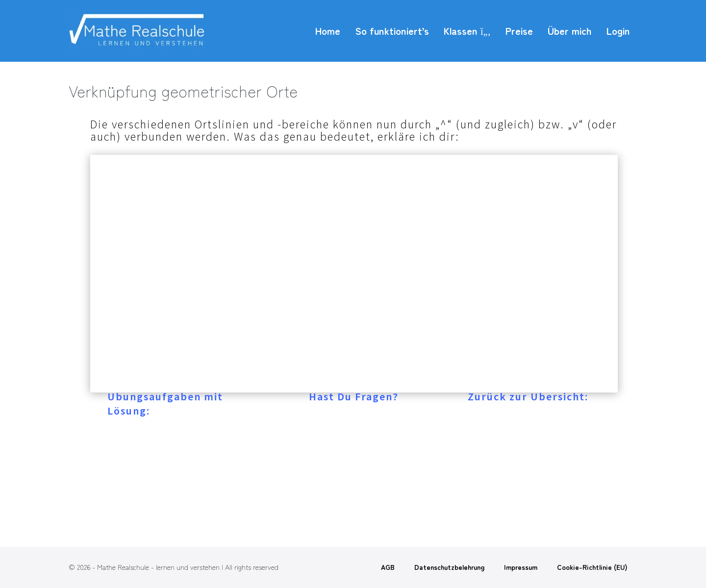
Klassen (467, 31)
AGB (388, 567)
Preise (519, 31)
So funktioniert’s (392, 31)
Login (618, 31)
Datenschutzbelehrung (449, 567)
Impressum (521, 567)
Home (328, 31)
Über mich (570, 31)
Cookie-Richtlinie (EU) (592, 567)
